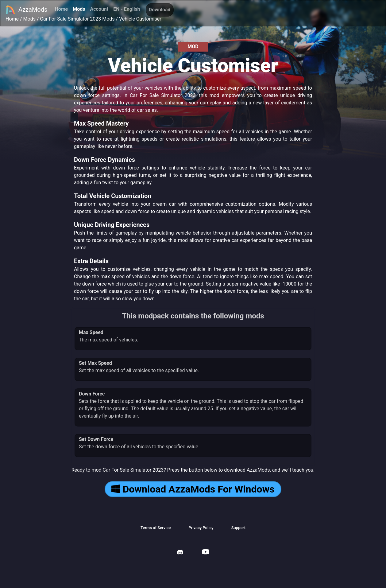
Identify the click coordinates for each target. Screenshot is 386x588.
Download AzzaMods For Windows (193, 489)
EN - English (127, 9)
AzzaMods (26, 10)
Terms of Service (156, 528)
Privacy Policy (201, 528)
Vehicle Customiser (140, 19)
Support (238, 528)
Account (99, 9)
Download (160, 10)
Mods (79, 9)
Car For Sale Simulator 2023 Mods (77, 19)
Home (61, 9)
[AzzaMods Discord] (180, 553)
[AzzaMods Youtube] (206, 553)
